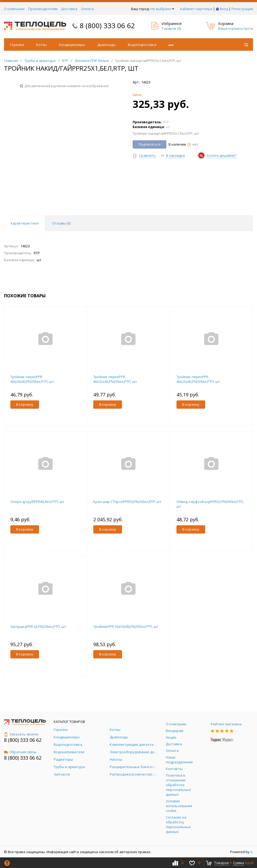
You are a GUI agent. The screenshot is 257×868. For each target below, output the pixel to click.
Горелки (17, 45)
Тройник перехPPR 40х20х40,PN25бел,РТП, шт (32, 379)
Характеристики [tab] (24, 223)
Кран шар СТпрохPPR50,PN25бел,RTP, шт (127, 502)
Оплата (87, 9)
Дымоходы (106, 45)
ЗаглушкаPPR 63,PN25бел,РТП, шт (38, 626)
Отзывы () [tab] (61, 223)
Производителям (43, 9)
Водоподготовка (142, 45)
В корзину (25, 404)
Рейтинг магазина (226, 724)
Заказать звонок (21, 734)
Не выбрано (162, 9)
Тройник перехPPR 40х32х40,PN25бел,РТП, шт (115, 379)
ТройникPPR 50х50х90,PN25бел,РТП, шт (126, 626)
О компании (14, 9)
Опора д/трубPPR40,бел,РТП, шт (37, 502)
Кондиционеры (72, 45)
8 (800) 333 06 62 (107, 26)
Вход (224, 9)
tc (252, 852)
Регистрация (242, 9)
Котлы (41, 45)
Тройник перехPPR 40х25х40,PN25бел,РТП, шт (198, 379)
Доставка (69, 9)
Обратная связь (20, 752)
